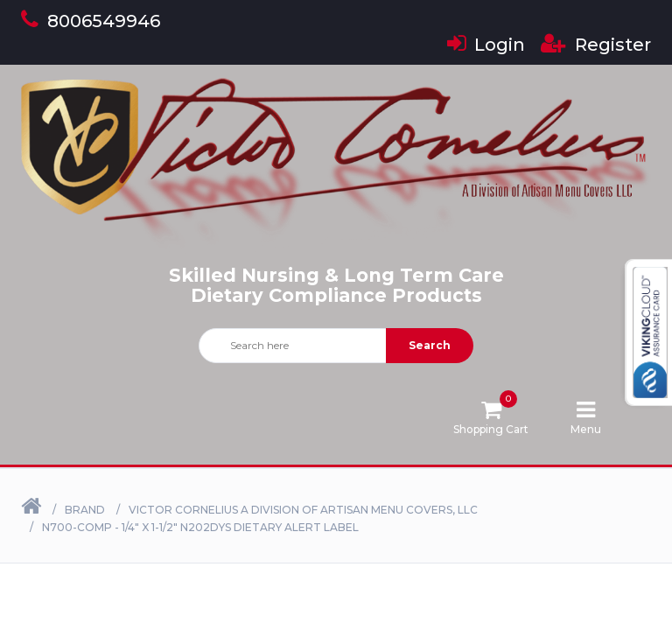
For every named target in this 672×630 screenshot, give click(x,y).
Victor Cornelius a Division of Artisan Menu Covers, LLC (303, 510)
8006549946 (91, 21)
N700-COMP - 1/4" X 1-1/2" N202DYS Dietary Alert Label (200, 527)
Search (430, 345)
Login (486, 45)
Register (596, 45)
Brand (85, 510)
